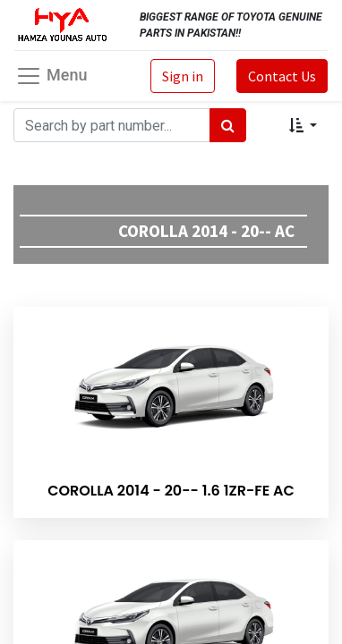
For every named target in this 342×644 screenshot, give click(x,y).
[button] (303, 125)
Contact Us (282, 76)
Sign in (183, 76)
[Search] (228, 125)
